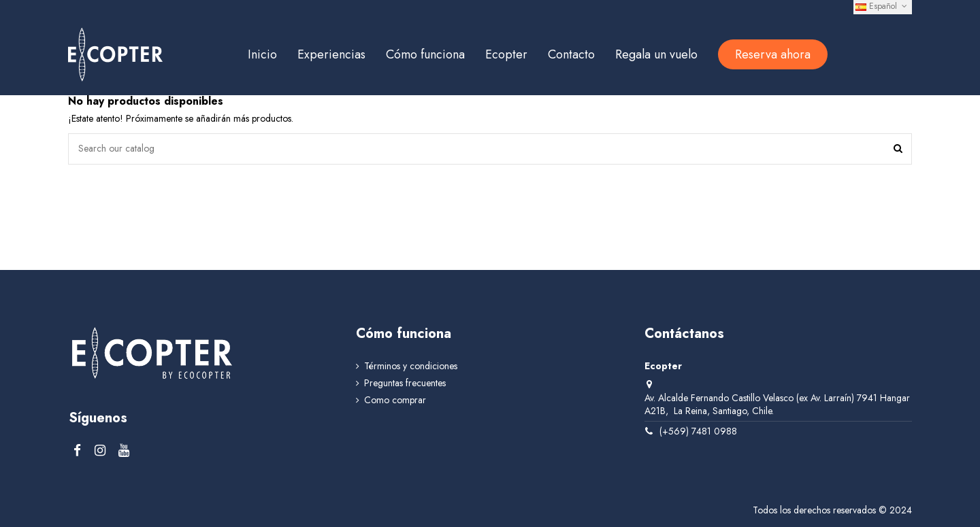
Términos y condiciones (411, 366)
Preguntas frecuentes (405, 383)
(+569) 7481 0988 (698, 431)
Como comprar (395, 400)
